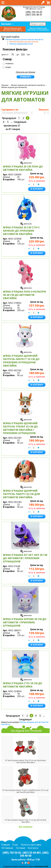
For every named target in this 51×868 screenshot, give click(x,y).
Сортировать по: (10, 110)
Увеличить (28, 163)
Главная (6, 845)
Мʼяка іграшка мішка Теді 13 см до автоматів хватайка (26, 821)
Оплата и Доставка (31, 845)
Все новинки (26, 827)
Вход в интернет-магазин (43, 3)
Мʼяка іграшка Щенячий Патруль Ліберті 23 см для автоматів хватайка (21, 494)
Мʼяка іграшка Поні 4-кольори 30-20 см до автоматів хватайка (24, 295)
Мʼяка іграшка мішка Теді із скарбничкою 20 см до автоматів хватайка (26, 791)
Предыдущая (9, 118)
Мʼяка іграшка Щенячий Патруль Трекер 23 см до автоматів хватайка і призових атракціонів (20, 428)
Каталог (6, 24)
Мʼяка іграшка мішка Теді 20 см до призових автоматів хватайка (26, 761)
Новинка (8, 63)
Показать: (44, 110)
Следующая (20, 122)
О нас (15, 845)
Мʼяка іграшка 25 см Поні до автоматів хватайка (23, 168)
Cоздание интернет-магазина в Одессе (19, 866)
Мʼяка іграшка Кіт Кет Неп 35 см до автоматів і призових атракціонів (25, 558)
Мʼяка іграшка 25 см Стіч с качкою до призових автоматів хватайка (21, 231)
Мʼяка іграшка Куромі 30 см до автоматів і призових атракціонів (25, 622)
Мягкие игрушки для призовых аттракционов (38, 29)
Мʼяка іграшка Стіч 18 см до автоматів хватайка (23, 685)
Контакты (33, 848)
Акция (7, 67)
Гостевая (21, 848)
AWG (46, 866)
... (12, 122)
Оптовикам (7, 848)
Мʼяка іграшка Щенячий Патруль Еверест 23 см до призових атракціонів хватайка (21, 361)
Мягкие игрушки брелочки (21, 44)
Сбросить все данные (26, 72)
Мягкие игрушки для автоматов (24, 42)
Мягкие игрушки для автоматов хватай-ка (13, 29)
